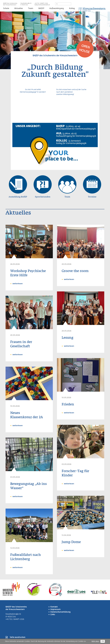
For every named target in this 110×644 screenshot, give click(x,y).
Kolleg (72, 8)
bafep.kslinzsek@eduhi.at (42, 5)
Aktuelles (19, 8)
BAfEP (41, 8)
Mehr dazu (95, 641)
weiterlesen (17, 284)
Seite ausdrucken (18, 637)
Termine (92, 197)
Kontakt (54, 607)
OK (103, 641)
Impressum (55, 609)
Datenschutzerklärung (60, 612)
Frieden (68, 405)
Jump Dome (71, 542)
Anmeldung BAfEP (18, 197)
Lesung (68, 338)
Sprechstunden (43, 197)
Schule (6, 8)
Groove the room (75, 271)
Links (53, 615)
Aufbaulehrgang (57, 8)
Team (31, 8)
